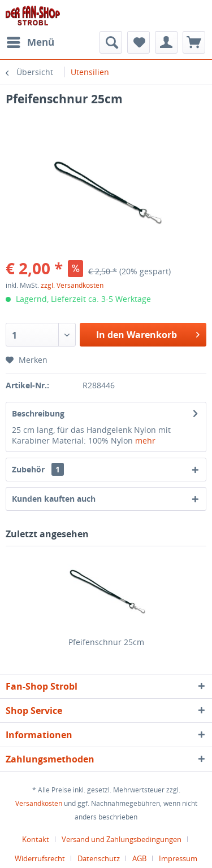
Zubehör (38, 469)
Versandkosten (39, 803)
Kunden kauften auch (54, 499)
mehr (145, 440)
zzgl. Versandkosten (72, 285)
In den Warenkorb (148, 333)
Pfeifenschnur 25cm (106, 642)
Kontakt (36, 839)
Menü (31, 41)
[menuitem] (30, 42)
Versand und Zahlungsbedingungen (122, 839)
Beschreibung (38, 413)
